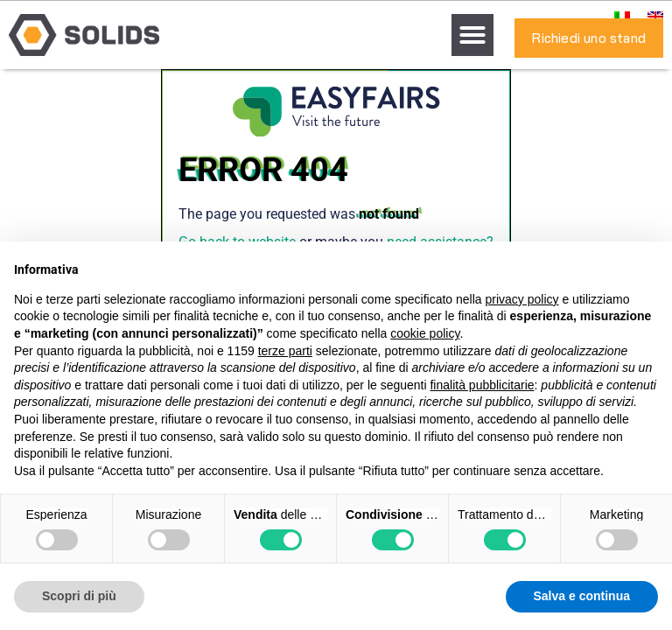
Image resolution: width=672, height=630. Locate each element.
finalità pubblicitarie (482, 385)
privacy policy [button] (522, 299)
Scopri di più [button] (79, 596)
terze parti (285, 351)
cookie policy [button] (425, 333)
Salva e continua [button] (582, 596)
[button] (472, 35)
